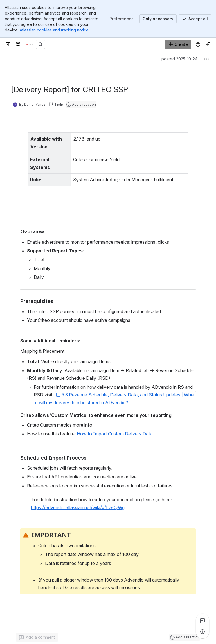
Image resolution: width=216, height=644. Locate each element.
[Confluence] (29, 44)
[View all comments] (202, 620)
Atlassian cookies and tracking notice (54, 30)
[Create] (178, 44)
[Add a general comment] (37, 631)
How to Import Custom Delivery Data (115, 426)
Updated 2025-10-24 (178, 59)
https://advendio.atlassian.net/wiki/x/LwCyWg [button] (78, 500)
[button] (115, 391)
